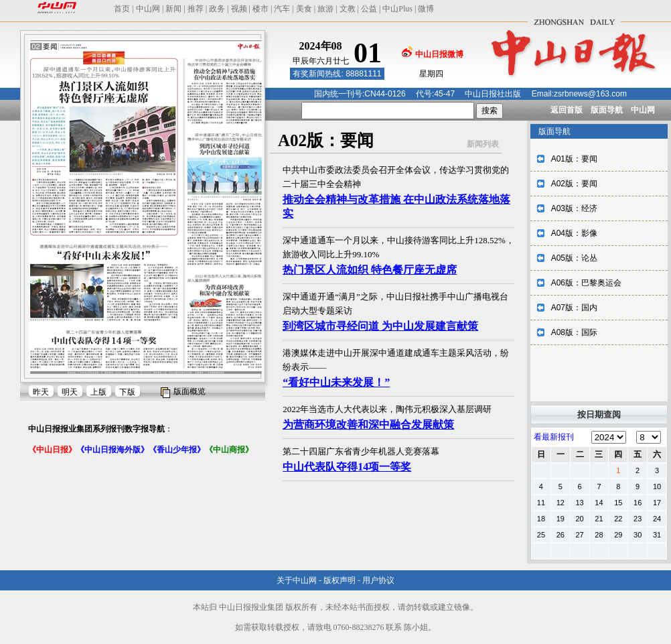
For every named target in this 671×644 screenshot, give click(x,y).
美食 (304, 9)
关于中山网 (297, 580)
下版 (127, 392)
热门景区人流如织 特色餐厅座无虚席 (370, 270)
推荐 (196, 9)
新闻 (173, 9)
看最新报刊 (554, 437)
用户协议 (378, 580)
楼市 (260, 9)
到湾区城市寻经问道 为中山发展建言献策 (380, 326)
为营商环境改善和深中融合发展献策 (368, 425)
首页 (122, 9)
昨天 (41, 392)
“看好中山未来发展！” (336, 382)
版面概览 (190, 391)
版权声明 (340, 580)
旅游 (325, 9)
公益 (369, 9)
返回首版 (567, 110)
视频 (239, 9)
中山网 (148, 9)
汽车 (282, 9)
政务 (217, 9)
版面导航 (607, 110)
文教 (348, 9)
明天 (70, 392)
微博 (426, 9)
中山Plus (397, 9)
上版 (98, 392)
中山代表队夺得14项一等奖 (347, 467)
